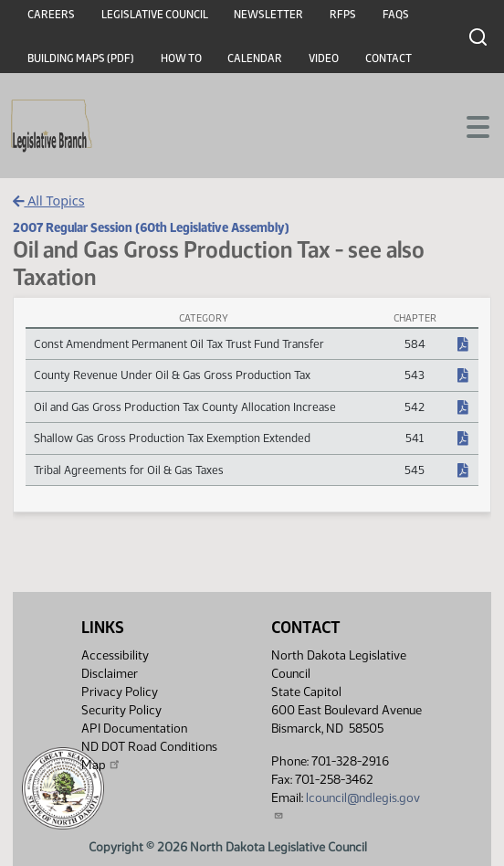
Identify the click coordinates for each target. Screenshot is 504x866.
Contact (388, 58)
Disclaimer (110, 674)
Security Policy (121, 710)
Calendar (255, 58)
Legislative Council (155, 15)
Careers (51, 15)
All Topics (49, 201)
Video (324, 58)
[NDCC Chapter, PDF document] (463, 344)
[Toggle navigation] (468, 125)
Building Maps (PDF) (81, 58)
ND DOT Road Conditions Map (149, 756)
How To (181, 58)
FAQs (396, 15)
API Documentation (134, 729)
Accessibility (115, 655)
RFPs (343, 15)
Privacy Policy (120, 692)
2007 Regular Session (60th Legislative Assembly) (151, 227)
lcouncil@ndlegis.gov (346, 805)
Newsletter (268, 15)
